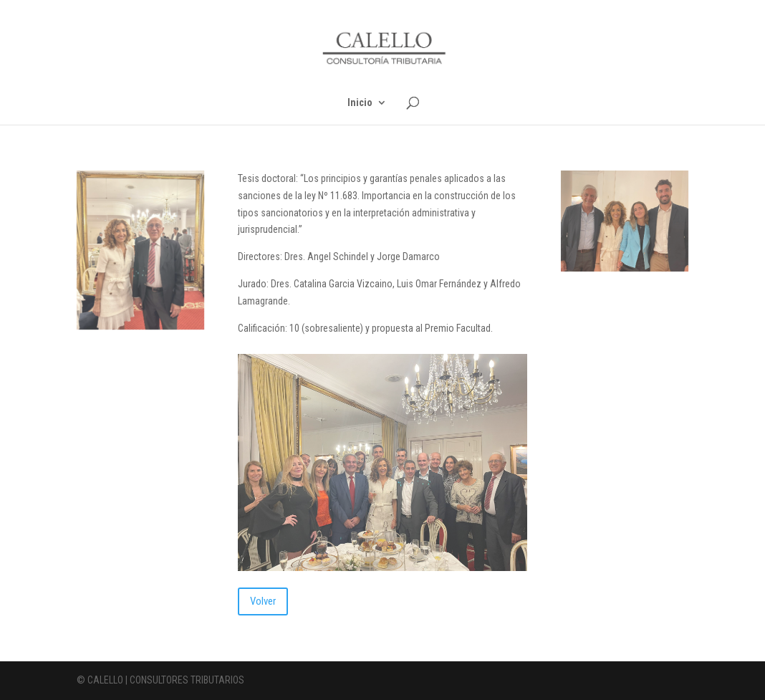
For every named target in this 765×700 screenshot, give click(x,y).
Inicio (360, 103)
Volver (263, 601)
